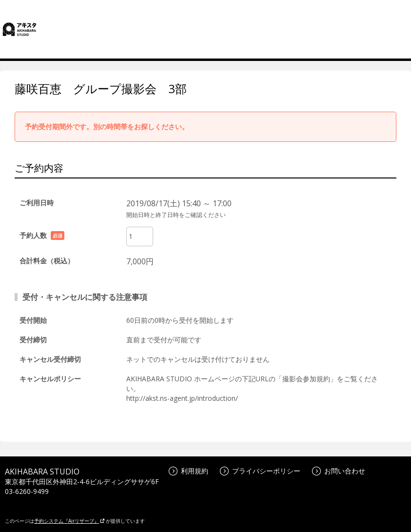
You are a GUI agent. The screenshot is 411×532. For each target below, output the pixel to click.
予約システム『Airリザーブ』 (69, 521)
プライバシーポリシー (260, 471)
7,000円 (140, 261)
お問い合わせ (339, 471)
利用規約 (188, 471)
